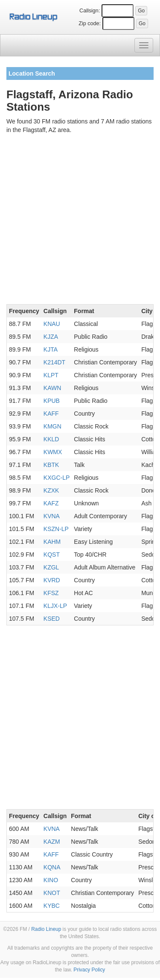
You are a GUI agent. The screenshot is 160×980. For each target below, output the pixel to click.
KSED (52, 619)
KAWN (52, 388)
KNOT (52, 893)
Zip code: (90, 23)
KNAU (52, 324)
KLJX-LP (55, 606)
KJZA (51, 337)
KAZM (52, 842)
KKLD (51, 439)
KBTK (51, 465)
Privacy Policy (89, 970)
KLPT (51, 375)
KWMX (53, 452)
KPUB (52, 401)
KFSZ (51, 593)
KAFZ (51, 503)
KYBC (52, 906)
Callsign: (90, 11)
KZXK (51, 490)
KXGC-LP (57, 478)
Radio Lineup (46, 929)
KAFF (51, 414)
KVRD (52, 580)
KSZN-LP (56, 529)
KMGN (52, 426)
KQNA (52, 867)
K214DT (54, 362)
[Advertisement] (80, 221)
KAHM (52, 542)
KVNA (52, 516)
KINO (51, 880)
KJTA (51, 349)
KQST (52, 555)
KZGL (51, 567)
